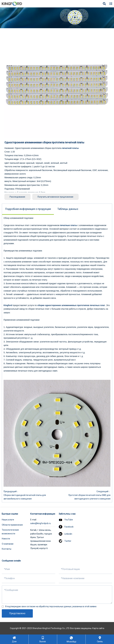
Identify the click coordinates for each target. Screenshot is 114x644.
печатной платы (70, 148)
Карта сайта (98, 628)
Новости (6, 539)
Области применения (12, 525)
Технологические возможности (10, 532)
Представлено (17, 613)
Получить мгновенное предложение (56, 197)
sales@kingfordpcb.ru (41, 523)
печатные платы (69, 225)
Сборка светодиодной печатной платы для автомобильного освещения (25, 497)
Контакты (7, 549)
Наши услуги (8, 520)
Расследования (18, 197)
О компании (8, 544)
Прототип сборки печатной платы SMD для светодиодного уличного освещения (89, 497)
